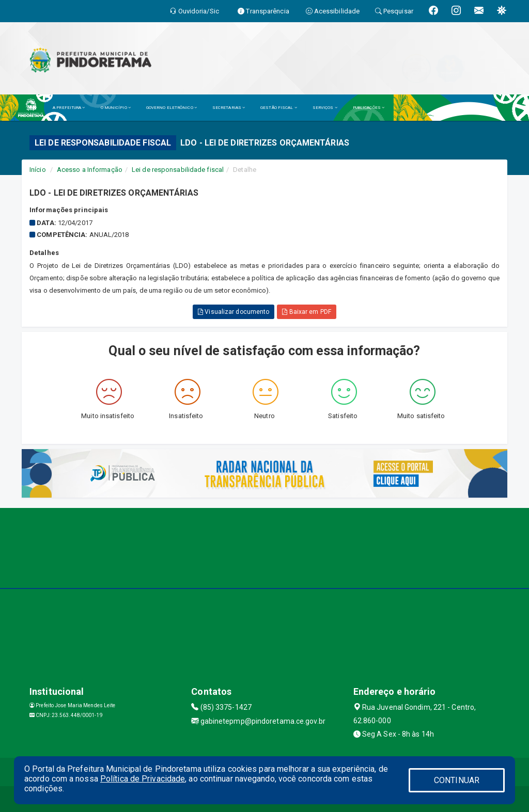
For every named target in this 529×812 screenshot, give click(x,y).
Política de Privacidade (143, 779)
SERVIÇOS (325, 108)
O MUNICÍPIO (116, 108)
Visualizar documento (234, 312)
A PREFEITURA (69, 108)
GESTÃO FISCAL (279, 108)
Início (38, 170)
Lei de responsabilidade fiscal (178, 170)
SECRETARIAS (229, 108)
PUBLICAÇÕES (369, 108)
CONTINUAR (457, 780)
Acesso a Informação (90, 170)
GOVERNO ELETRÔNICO (172, 108)
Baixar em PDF (307, 312)
